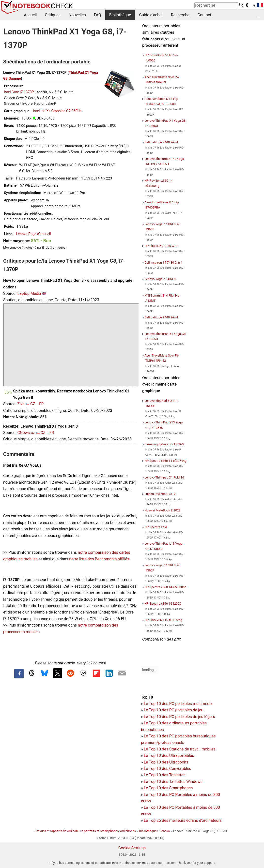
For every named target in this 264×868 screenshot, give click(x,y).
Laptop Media (29, 293)
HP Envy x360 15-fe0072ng (163, 620)
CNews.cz (26, 433)
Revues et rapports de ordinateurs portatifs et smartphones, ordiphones (86, 831)
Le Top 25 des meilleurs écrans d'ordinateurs (183, 820)
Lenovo (165, 831)
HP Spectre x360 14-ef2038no (165, 587)
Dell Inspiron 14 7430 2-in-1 (163, 262)
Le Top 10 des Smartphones (168, 788)
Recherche (180, 15)
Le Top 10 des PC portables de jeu (173, 710)
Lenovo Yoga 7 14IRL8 (160, 279)
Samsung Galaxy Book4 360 (164, 444)
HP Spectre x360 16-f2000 (163, 604)
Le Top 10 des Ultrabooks (166, 762)
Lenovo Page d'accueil (33, 234)
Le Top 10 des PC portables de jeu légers (179, 717)
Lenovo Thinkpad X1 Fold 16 (164, 477)
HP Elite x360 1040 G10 (161, 246)
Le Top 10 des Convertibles (167, 769)
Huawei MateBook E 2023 (162, 510)
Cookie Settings (132, 848)
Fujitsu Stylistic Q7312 (160, 494)
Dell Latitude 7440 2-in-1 (161, 142)
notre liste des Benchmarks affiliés (99, 559)
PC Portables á (183, 795)
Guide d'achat (151, 15)
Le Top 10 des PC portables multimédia (178, 704)
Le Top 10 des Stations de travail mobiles (179, 749)
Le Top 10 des (156, 795)
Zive (21, 404)
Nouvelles (77, 15)
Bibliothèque (120, 15)
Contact (204, 15)
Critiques (53, 15)
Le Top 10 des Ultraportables (169, 756)
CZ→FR (37, 404)
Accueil (30, 15)
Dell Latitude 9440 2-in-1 (161, 317)
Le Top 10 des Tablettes (164, 775)
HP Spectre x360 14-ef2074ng (165, 461)
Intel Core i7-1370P (19, 92)
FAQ (98, 15)
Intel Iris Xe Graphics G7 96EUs (57, 111)
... (258, 15)
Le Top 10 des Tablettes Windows (173, 782)
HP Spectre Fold (156, 527)
